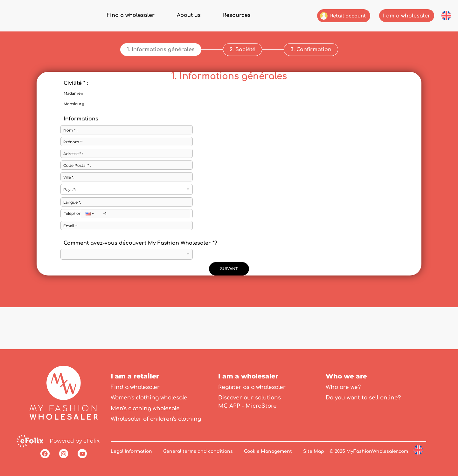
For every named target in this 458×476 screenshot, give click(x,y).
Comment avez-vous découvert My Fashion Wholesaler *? (140, 228)
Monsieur (80, 89)
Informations (81, 104)
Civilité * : (76, 68)
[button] (446, 15)
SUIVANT (229, 254)
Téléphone (72, 198)
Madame (80, 79)
